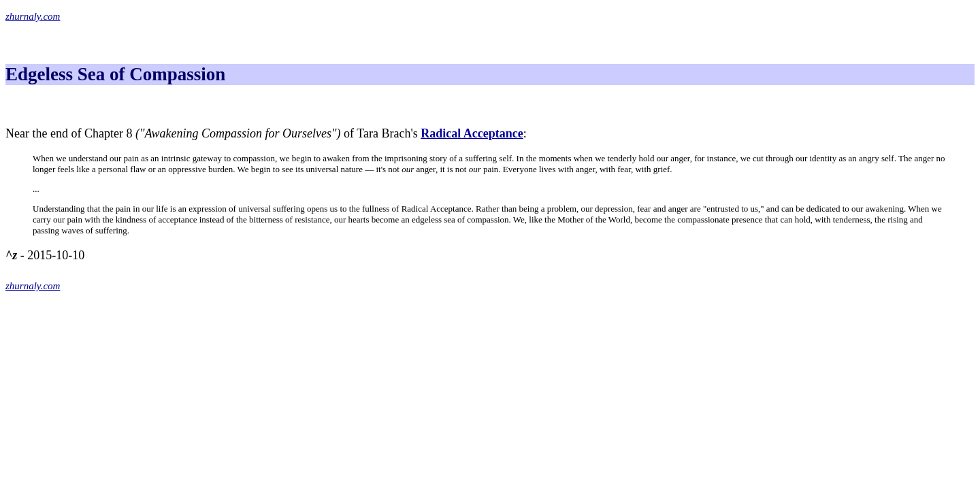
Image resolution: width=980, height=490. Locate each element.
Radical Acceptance (472, 133)
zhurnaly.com (33, 16)
